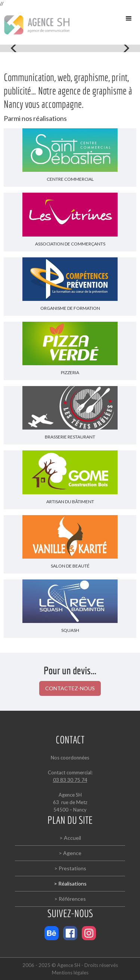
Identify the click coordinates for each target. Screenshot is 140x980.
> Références (70, 899)
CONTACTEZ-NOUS (70, 688)
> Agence (70, 853)
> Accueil (70, 838)
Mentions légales (70, 973)
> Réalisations (70, 883)
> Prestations (70, 868)
